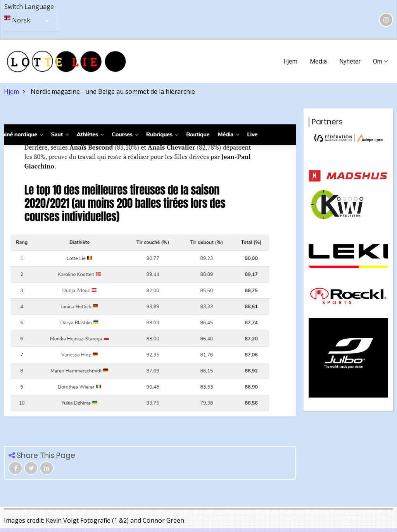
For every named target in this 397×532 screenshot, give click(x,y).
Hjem (290, 61)
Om (380, 61)
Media (318, 61)
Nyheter (350, 61)
